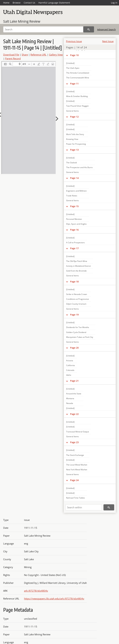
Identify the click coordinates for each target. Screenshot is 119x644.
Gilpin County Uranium (76, 304)
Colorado (70, 370)
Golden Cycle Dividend (76, 332)
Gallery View (56, 55)
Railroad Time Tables (76, 498)
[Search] (43, 29)
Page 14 (74, 178)
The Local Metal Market (77, 465)
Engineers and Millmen (76, 191)
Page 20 (74, 348)
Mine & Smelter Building (77, 96)
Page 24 (74, 480)
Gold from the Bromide (76, 271)
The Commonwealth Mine (78, 78)
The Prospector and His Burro (79, 167)
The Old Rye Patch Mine (77, 261)
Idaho (69, 375)
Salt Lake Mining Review (22, 21)
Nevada (70, 403)
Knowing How (72, 139)
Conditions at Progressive (78, 299)
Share (25, 55)
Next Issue (108, 41)
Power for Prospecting (76, 144)
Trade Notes (72, 196)
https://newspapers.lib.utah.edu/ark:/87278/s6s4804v (54, 599)
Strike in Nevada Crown (77, 294)
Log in (114, 3)
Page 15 (74, 206)
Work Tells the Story (75, 134)
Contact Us (29, 3)
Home (6, 3)
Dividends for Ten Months (78, 327)
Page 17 (74, 248)
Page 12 (74, 117)
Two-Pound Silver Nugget (77, 106)
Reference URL (38, 55)
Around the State (74, 394)
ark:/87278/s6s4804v (36, 591)
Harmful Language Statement (54, 3)
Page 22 (74, 414)
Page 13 (74, 150)
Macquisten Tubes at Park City (80, 337)
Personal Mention (74, 219)
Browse (17, 3)
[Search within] (84, 507)
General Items (72, 111)
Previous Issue (74, 41)
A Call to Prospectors (75, 243)
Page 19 (74, 315)
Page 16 (74, 230)
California (70, 365)
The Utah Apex (73, 68)
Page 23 (74, 442)
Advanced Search (107, 29)
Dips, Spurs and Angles (76, 224)
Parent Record (13, 58)
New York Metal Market (77, 470)
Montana (70, 398)
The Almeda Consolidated (78, 73)
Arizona (70, 361)
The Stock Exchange (75, 455)
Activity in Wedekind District (78, 266)
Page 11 (74, 84)
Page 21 (74, 381)
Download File (11, 55)
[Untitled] (70, 63)
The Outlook (72, 163)
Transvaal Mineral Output (78, 432)
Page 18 (74, 282)
